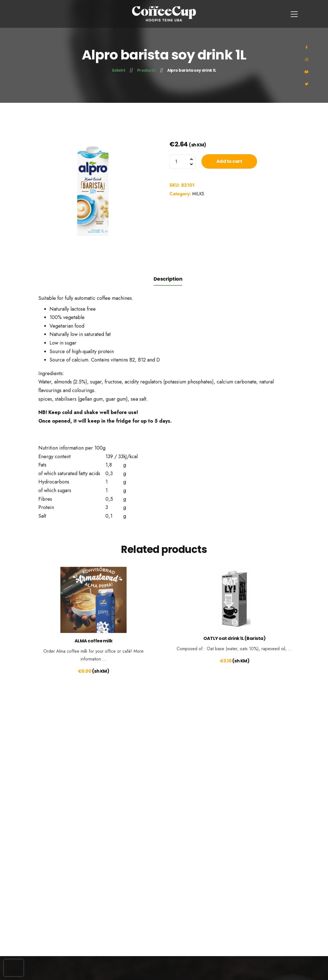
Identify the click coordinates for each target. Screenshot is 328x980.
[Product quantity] (183, 162)
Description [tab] (168, 279)
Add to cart (229, 161)
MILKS (198, 194)
